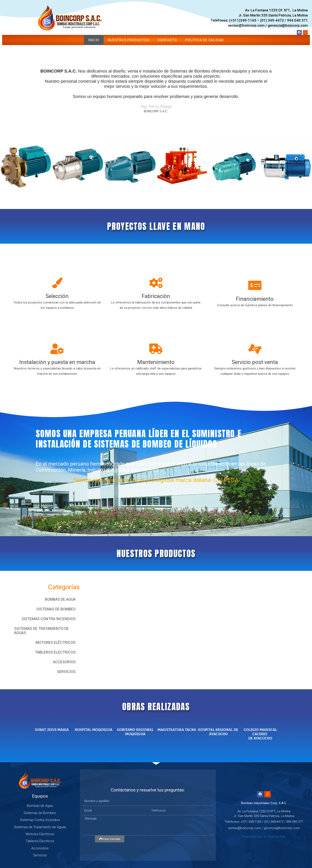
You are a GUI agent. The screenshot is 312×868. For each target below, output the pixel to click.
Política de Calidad (205, 40)
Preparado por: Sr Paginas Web (264, 836)
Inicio (94, 40)
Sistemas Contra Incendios (49, 619)
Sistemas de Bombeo (56, 609)
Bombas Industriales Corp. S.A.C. (264, 803)
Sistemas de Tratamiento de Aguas (42, 631)
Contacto (167, 40)
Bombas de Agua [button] (60, 599)
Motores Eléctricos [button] (56, 642)
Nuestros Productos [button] (128, 40)
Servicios (66, 672)
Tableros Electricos (55, 652)
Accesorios (64, 662)
